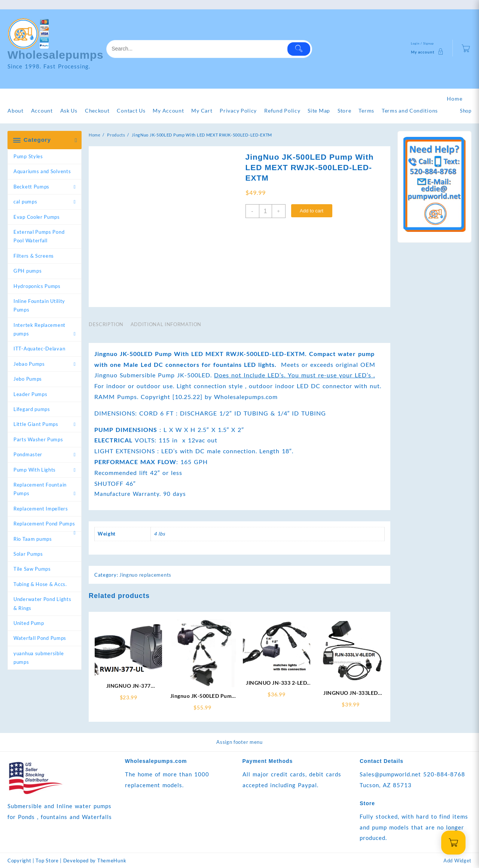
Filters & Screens (34, 256)
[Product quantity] (266, 211)
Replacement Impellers (41, 509)
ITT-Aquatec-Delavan (39, 349)
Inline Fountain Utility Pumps (39, 305)
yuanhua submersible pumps (39, 658)
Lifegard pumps (32, 409)
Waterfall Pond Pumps (40, 638)
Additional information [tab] (166, 324)
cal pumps (25, 202)
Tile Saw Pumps (32, 569)
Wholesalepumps (56, 55)
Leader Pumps (30, 394)
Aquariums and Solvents (42, 171)
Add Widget (457, 861)
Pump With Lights (35, 470)
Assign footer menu (239, 742)
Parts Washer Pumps (38, 439)
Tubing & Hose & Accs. (40, 584)
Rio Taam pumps (33, 539)
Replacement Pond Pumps (44, 524)
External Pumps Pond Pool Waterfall (39, 236)
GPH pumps (28, 271)
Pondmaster (28, 454)
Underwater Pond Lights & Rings (42, 603)
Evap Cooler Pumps (37, 217)
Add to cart (312, 211)
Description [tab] (106, 324)
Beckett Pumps (31, 187)
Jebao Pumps (29, 364)
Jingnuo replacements (145, 575)
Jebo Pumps (28, 379)
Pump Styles (28, 156)
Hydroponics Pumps (37, 286)
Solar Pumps (28, 554)
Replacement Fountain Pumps (40, 489)
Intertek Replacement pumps (39, 329)
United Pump (29, 623)
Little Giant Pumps (36, 424)
